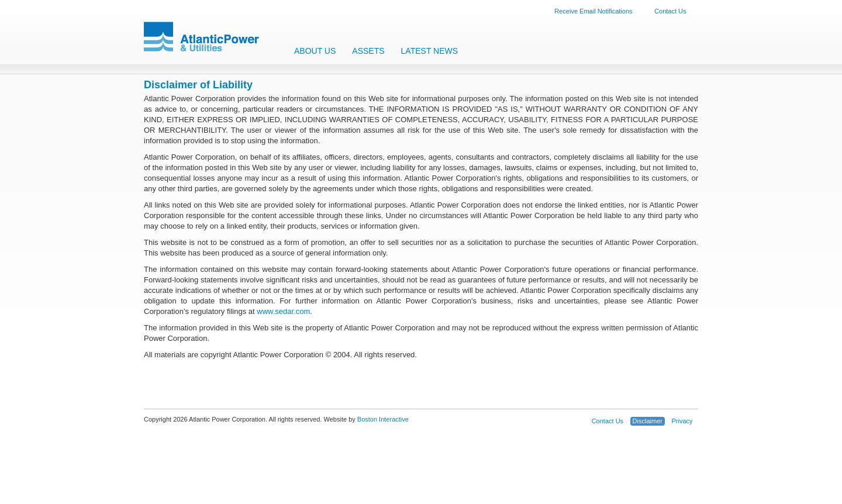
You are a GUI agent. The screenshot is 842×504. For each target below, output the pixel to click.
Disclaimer (648, 421)
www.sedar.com (283, 311)
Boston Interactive (383, 419)
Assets (368, 51)
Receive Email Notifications (593, 11)
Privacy (682, 421)
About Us (315, 51)
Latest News (430, 51)
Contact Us (670, 11)
